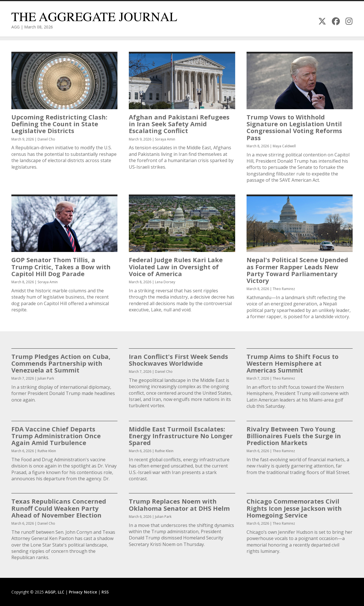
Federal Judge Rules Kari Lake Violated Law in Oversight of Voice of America (176, 266)
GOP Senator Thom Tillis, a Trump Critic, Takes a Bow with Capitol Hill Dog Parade (61, 266)
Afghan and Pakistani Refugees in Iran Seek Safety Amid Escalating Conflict (179, 124)
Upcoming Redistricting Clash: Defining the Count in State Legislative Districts (59, 124)
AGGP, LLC (55, 592)
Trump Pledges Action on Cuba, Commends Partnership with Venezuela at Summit (61, 363)
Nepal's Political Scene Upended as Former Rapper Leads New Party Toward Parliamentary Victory (297, 270)
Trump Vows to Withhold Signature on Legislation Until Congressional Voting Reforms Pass (294, 127)
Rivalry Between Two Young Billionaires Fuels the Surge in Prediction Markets (294, 436)
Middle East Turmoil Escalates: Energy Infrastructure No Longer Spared (181, 436)
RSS (105, 592)
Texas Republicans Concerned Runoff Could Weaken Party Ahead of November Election (59, 508)
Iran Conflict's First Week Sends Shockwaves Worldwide (178, 360)
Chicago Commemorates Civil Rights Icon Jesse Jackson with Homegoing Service (294, 508)
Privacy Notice (83, 592)
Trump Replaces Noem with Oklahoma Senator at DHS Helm (179, 504)
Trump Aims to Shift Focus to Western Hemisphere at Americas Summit (292, 363)
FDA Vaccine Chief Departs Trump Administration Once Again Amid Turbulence (56, 436)
